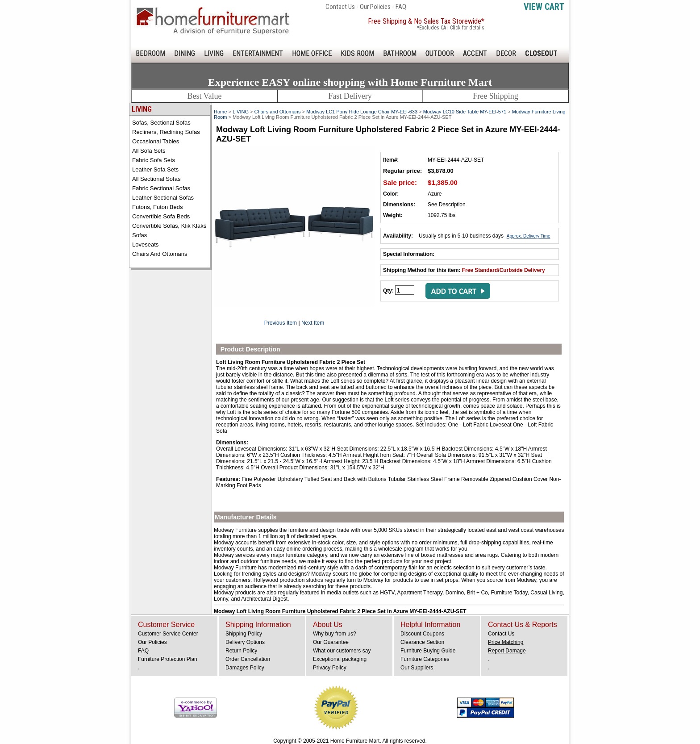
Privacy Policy (330, 668)
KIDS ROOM (357, 53)
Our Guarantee (331, 642)
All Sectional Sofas (156, 179)
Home (220, 112)
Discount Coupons (422, 634)
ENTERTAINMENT (258, 53)
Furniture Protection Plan (168, 659)
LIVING (214, 53)
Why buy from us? (335, 634)
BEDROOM (150, 53)
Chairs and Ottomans (160, 254)
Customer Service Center (168, 634)
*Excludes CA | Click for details (451, 28)
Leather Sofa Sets (155, 169)
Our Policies (375, 7)
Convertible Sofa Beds (161, 216)
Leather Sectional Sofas (163, 198)
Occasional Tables (156, 141)
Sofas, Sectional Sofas (161, 123)
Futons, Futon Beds (157, 207)
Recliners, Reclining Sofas (166, 132)
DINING (185, 53)
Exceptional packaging (340, 659)
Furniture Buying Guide (428, 651)
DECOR (506, 53)
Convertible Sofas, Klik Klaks (169, 226)
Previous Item (281, 323)
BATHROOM (400, 53)
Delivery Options (245, 642)
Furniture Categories (425, 659)
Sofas (140, 235)
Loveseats (145, 245)
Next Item (313, 323)
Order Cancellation (248, 659)
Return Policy (241, 651)
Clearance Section (422, 642)
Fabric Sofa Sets (154, 160)
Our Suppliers (417, 668)
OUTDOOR (440, 53)
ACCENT (475, 53)
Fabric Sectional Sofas (161, 188)
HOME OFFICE (312, 53)
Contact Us (340, 7)
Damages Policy (245, 668)
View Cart (544, 7)
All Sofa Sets (149, 151)
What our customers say (342, 651)
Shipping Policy (244, 634)
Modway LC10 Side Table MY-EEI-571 (465, 112)
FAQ (401, 7)
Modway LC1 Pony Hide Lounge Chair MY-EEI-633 (362, 112)
